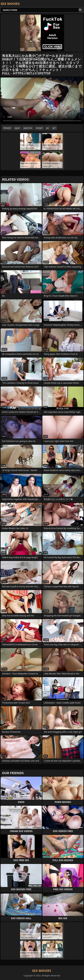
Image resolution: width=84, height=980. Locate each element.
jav (48, 128)
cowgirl (39, 128)
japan (17, 128)
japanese (28, 128)
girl (54, 128)
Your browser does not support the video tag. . (42, 101)
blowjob (7, 128)
